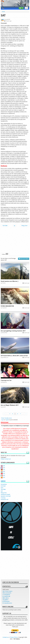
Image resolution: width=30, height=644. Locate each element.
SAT (3, 466)
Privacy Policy (14, 637)
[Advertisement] (15, 240)
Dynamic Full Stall (6, 496)
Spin (2, 488)
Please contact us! (6, 459)
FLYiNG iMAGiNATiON (7, 306)
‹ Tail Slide (5, 226)
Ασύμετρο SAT (5, 500)
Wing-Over (4, 493)
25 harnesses (6, 601)
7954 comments (7, 593)
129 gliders (5, 600)
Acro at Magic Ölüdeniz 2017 (10, 405)
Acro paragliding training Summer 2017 (13, 331)
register (7, 420)
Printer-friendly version (6, 418)
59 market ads (6, 596)
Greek (3, 481)
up (15, 226)
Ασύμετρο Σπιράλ (5, 494)
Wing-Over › (25, 226)
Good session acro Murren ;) (10, 281)
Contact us (6, 637)
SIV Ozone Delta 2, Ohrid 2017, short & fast (14, 356)
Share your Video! (24, 259)
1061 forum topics (7, 591)
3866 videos (6, 598)
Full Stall (3, 486)
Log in (3, 420)
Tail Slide (3, 489)
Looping (3, 498)
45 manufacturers (7, 603)
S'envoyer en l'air (6, 380)
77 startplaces (6, 595)
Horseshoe (4, 484)
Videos (5, 254)
